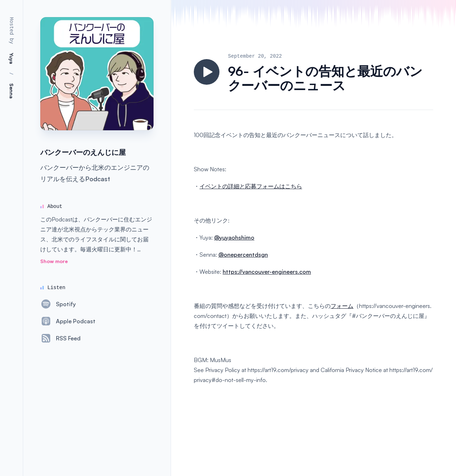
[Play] (207, 72)
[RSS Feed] (60, 338)
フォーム (342, 306)
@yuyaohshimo (234, 237)
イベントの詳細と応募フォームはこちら (251, 186)
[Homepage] (97, 74)
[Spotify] (58, 304)
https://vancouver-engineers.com (267, 272)
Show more (54, 261)
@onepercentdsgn (243, 255)
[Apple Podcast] (68, 321)
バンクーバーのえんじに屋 (83, 152)
